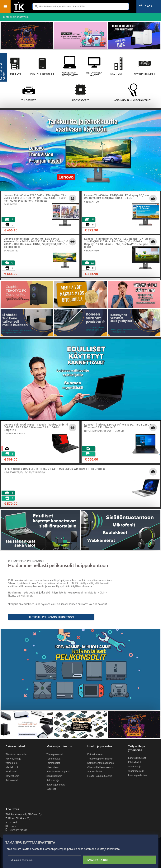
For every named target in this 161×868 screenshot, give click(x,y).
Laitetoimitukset (137, 758)
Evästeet (51, 789)
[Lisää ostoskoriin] (73, 198)
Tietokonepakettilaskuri (100, 759)
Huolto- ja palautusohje (100, 776)
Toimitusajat (53, 763)
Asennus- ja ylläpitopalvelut (136, 769)
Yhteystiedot (12, 776)
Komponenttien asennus (101, 763)
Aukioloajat (12, 780)
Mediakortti (12, 767)
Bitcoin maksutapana (58, 772)
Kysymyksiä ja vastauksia (13, 761)
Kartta (11, 827)
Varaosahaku (95, 772)
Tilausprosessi (54, 754)
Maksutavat (53, 767)
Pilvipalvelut (135, 762)
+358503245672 (17, 831)
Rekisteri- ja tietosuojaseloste (56, 783)
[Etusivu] (19, 11)
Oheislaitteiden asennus (100, 767)
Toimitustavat (54, 759)
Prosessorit (80, 93)
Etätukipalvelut (95, 754)
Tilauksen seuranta (16, 754)
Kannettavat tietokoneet (70, 66)
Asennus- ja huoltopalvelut (132, 93)
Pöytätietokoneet (42, 66)
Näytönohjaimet (144, 66)
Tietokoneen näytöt (94, 66)
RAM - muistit (118, 66)
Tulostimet (29, 93)
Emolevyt (15, 66)
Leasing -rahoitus (138, 775)
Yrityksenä (11, 772)
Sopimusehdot (54, 776)
